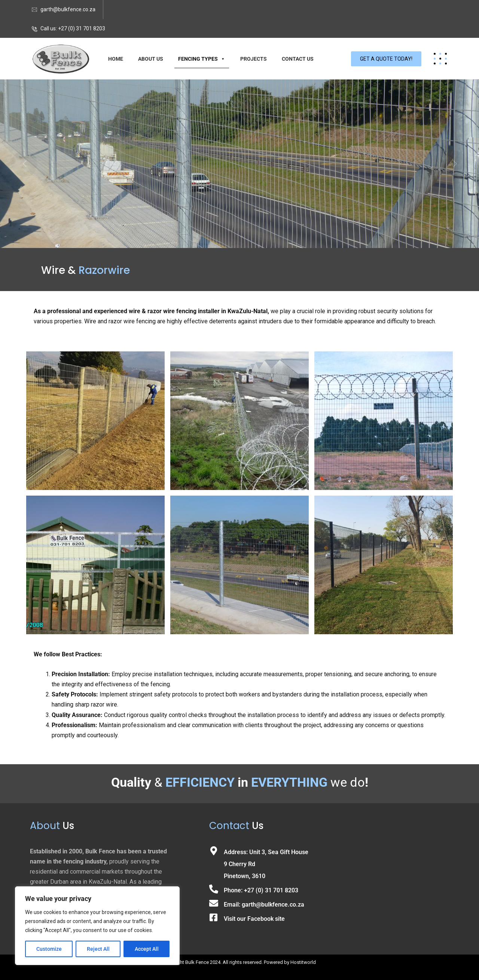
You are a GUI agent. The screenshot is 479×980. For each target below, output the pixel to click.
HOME (116, 59)
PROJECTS (254, 59)
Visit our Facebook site (254, 919)
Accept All (147, 949)
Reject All (98, 949)
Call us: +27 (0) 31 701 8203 (73, 28)
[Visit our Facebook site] (214, 917)
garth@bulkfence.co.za (68, 9)
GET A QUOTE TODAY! (386, 59)
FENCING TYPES (202, 59)
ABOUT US (151, 59)
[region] (97, 926)
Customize (49, 949)
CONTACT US (298, 59)
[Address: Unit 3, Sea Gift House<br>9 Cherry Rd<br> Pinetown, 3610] (214, 851)
